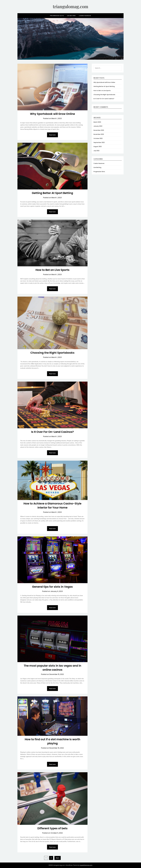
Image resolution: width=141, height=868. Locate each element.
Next (58, 858)
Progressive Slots (57, 16)
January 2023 (98, 126)
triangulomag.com (70, 6)
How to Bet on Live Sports (52, 270)
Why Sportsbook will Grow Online (52, 114)
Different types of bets (52, 828)
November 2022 (99, 134)
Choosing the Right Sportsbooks (52, 353)
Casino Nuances (85, 16)
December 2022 (99, 130)
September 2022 (99, 142)
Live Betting (71, 16)
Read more (53, 135)
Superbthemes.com (86, 865)
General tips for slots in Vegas (52, 587)
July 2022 (96, 151)
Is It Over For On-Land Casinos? (52, 432)
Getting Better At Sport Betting (52, 193)
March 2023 (97, 122)
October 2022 (98, 138)
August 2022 (98, 146)
